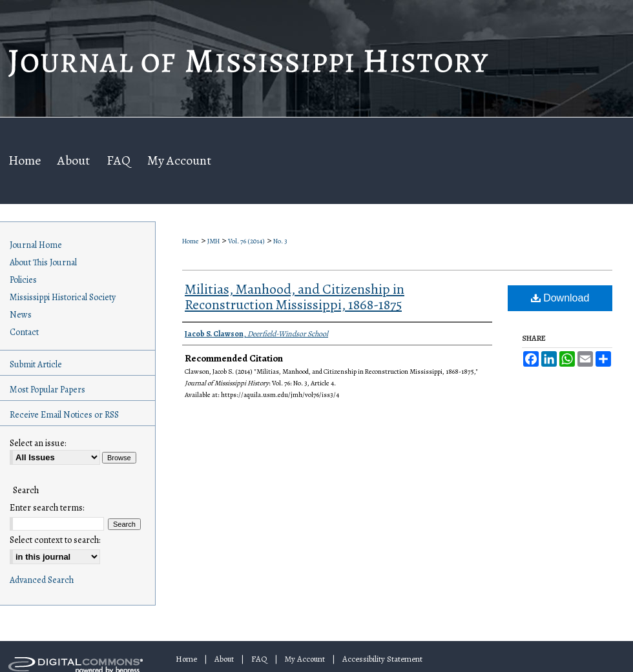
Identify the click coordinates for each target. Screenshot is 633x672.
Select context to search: (55, 540)
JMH (213, 241)
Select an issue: (38, 443)
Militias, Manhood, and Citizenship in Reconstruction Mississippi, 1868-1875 (295, 297)
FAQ (259, 659)
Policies (23, 280)
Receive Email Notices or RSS (64, 415)
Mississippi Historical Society (63, 297)
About (224, 659)
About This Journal (43, 262)
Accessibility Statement (382, 659)
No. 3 (280, 241)
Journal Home (36, 245)
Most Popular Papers (47, 390)
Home (191, 241)
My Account (305, 659)
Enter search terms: (47, 508)
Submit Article (36, 364)
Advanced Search (42, 580)
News (21, 315)
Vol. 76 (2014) (246, 241)
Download (560, 298)
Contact (24, 332)
